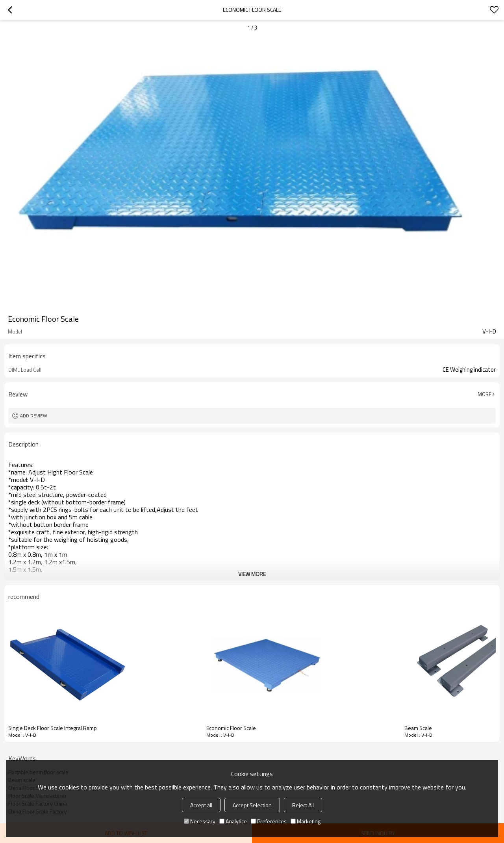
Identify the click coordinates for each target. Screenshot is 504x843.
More (485, 394)
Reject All (303, 805)
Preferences (269, 821)
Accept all (201, 805)
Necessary (200, 821)
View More (252, 574)
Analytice (233, 821)
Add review (34, 416)
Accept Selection (252, 805)
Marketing (306, 821)
